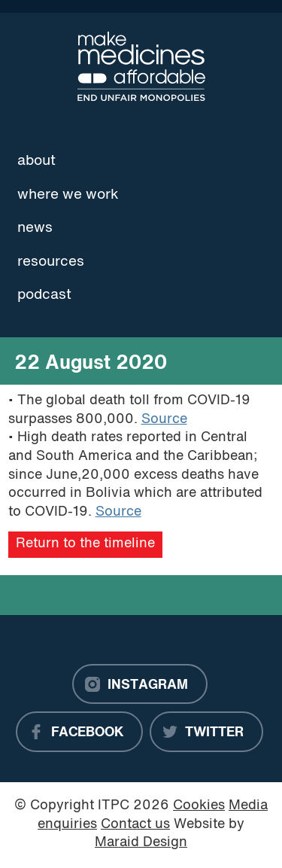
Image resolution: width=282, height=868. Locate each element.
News (35, 228)
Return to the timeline (85, 544)
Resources (51, 262)
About (36, 161)
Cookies (199, 806)
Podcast (44, 295)
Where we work (68, 195)
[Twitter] (206, 732)
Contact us (135, 825)
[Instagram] (140, 684)
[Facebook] (79, 732)
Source (164, 420)
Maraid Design (141, 843)
